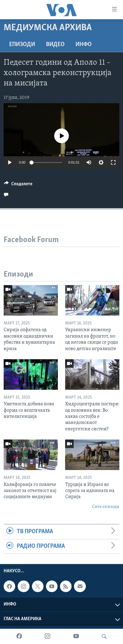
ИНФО (84, 45)
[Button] (18, 185)
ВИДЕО (55, 45)
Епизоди (22, 45)
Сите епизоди (106, 507)
